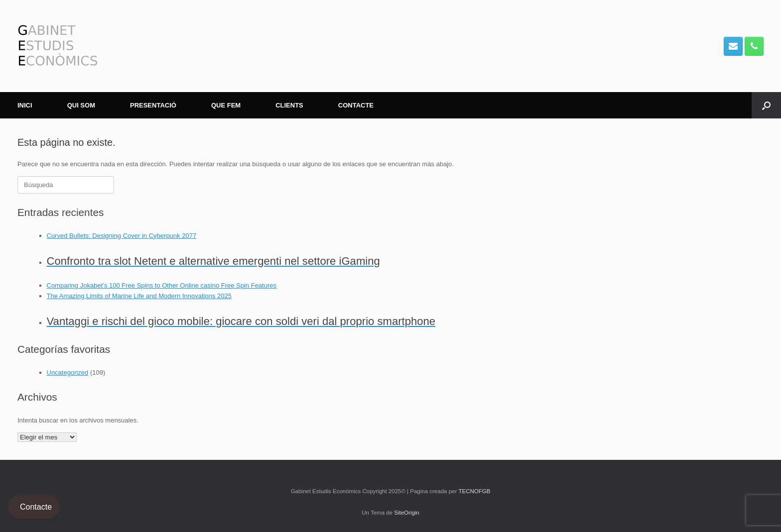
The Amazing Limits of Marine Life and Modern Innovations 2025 (139, 296)
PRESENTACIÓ (153, 105)
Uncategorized (68, 372)
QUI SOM (81, 105)
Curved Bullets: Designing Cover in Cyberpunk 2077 (122, 236)
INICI (25, 105)
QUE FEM (226, 105)
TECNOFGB (474, 491)
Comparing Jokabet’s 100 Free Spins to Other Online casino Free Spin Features (162, 285)
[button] (766, 105)
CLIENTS (289, 105)
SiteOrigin (407, 513)
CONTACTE (356, 105)
